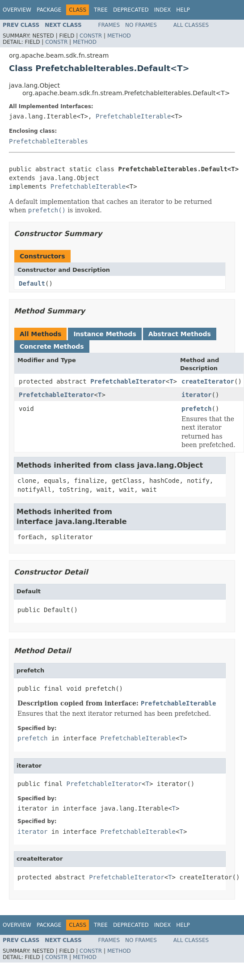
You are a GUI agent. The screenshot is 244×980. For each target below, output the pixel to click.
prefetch (196, 409)
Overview (17, 10)
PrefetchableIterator (128, 381)
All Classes (191, 25)
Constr (91, 36)
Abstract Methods (180, 334)
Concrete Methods (52, 346)
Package (49, 10)
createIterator (208, 381)
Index (163, 10)
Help (183, 10)
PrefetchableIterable (133, 116)
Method (119, 36)
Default (32, 283)
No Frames (141, 25)
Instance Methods (105, 334)
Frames (109, 25)
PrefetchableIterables (48, 141)
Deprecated (131, 10)
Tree (101, 10)
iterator (196, 395)
